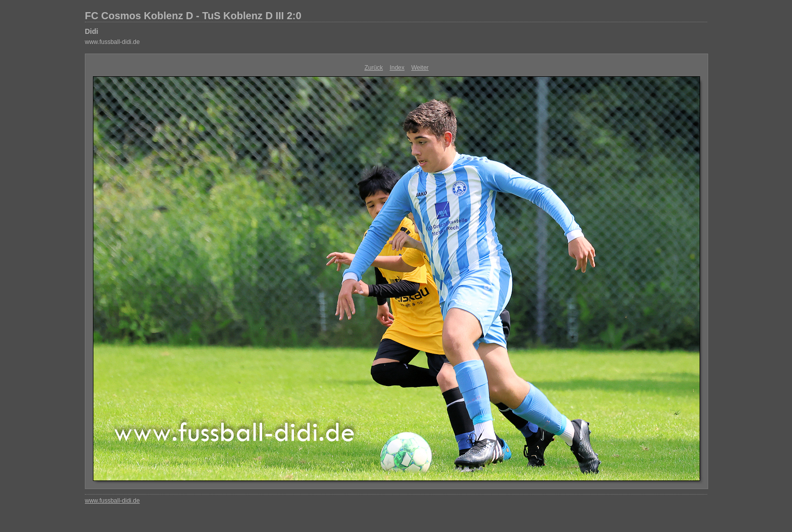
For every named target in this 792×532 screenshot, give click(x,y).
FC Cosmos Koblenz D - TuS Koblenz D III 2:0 (193, 16)
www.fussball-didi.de (112, 42)
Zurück (374, 68)
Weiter (420, 68)
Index (397, 68)
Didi (91, 31)
